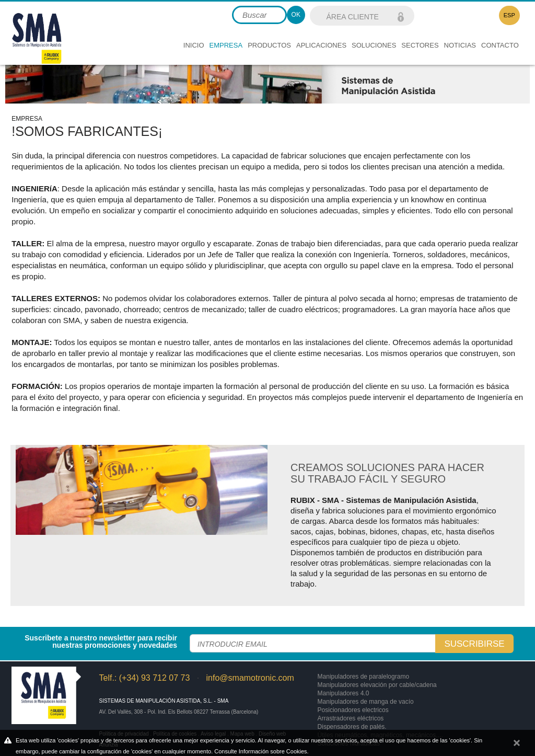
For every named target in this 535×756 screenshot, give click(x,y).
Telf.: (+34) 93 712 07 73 (144, 678)
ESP (509, 15)
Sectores (420, 45)
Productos (269, 45)
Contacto (500, 45)
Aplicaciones (321, 45)
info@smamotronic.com (250, 678)
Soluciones (374, 45)
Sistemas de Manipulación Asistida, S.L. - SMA (164, 701)
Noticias (460, 45)
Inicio (194, 45)
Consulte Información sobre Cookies (260, 751)
